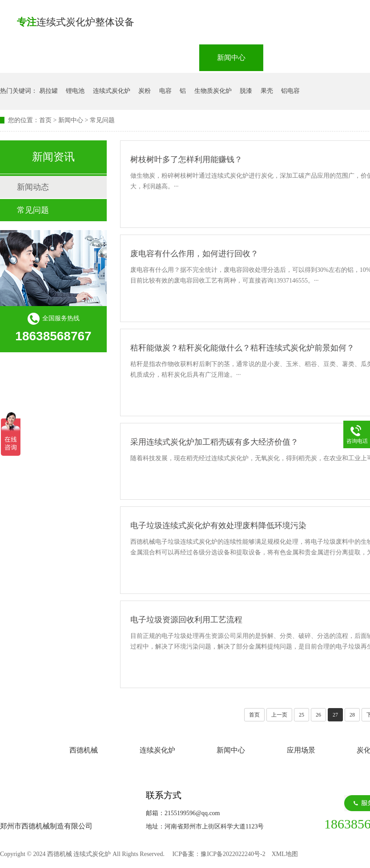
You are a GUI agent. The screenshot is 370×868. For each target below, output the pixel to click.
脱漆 (246, 91)
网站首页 (32, 58)
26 (318, 715)
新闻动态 (33, 187)
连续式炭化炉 (112, 91)
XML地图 (285, 854)
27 (335, 715)
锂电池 (75, 91)
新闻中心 (231, 58)
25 (302, 715)
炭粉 (145, 91)
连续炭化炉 (164, 58)
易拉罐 (48, 91)
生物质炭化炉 (213, 91)
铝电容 (290, 91)
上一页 (279, 715)
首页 (45, 120)
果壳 (267, 91)
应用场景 (295, 58)
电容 (165, 91)
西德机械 (96, 58)
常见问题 (102, 120)
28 (352, 715)
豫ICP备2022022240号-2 (233, 854)
